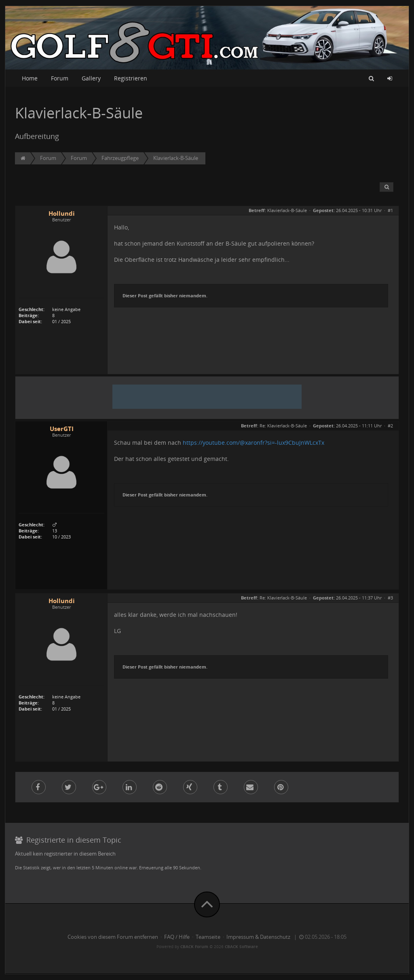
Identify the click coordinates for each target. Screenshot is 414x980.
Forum (60, 78)
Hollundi (62, 213)
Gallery (91, 78)
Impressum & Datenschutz (258, 937)
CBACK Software (241, 946)
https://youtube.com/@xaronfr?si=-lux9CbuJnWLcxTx (253, 443)
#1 (390, 210)
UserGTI (62, 429)
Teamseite (208, 937)
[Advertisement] (207, 397)
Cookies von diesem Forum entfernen (113, 937)
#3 (390, 598)
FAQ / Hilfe (177, 937)
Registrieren (131, 78)
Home (30, 78)
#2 (390, 426)
